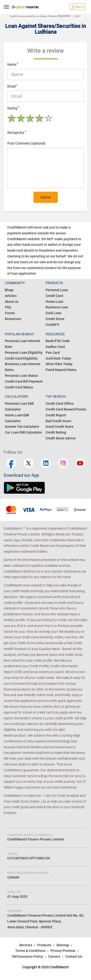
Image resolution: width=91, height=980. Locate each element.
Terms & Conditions (30, 951)
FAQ (8, 307)
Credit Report (56, 415)
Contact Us (74, 956)
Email (12, 86)
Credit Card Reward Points (66, 409)
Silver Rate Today (59, 364)
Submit (46, 197)
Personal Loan (57, 290)
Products (44, 945)
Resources (13, 319)
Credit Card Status (19, 387)
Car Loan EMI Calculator (23, 432)
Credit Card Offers (60, 404)
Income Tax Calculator (22, 427)
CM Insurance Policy (27, 956)
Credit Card (54, 296)
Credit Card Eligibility (21, 358)
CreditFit (52, 325)
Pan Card (53, 353)
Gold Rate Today (58, 358)
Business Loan (57, 307)
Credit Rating (56, 432)
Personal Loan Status (21, 376)
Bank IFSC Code (58, 341)
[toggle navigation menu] (6, 7)
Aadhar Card (55, 347)
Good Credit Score (60, 427)
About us (12, 302)
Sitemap (63, 945)
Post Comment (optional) (26, 143)
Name (13, 64)
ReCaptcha (17, 132)
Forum (10, 313)
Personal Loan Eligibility (24, 353)
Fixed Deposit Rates (61, 370)
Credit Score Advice (61, 438)
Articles (11, 296)
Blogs (9, 290)
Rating (13, 108)
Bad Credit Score (58, 421)
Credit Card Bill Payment (24, 381)
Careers (54, 956)
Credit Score (55, 319)
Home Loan (54, 302)
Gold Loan (54, 313)
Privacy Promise (63, 951)
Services (26, 945)
